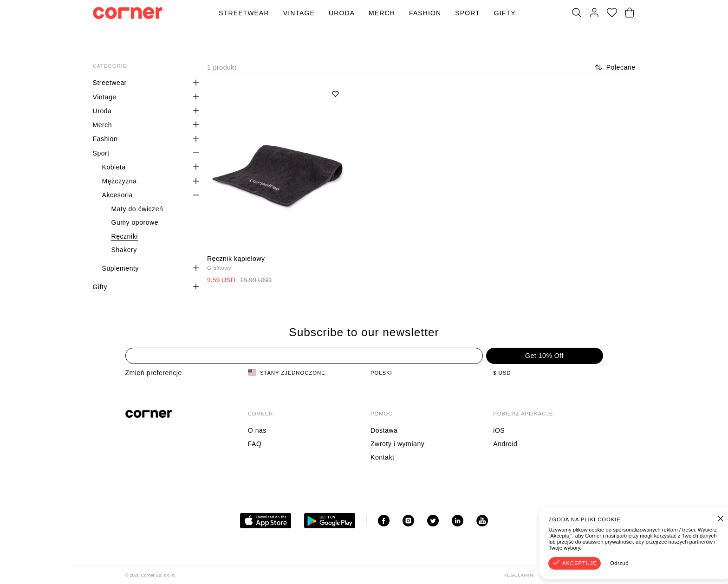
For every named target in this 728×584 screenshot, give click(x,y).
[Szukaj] (577, 13)
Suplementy (120, 268)
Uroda (342, 13)
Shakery (124, 250)
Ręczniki (124, 236)
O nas (257, 430)
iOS (499, 430)
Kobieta (114, 167)
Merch (382, 13)
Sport (468, 13)
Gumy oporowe (135, 222)
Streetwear (244, 13)
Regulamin (519, 575)
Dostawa (384, 430)
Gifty (505, 13)
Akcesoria (117, 195)
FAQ (255, 444)
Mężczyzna (119, 181)
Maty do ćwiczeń (137, 209)
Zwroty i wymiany (397, 444)
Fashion (425, 13)
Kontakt (382, 457)
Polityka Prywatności (572, 575)
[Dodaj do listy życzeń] (336, 94)
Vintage (299, 13)
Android (505, 444)
